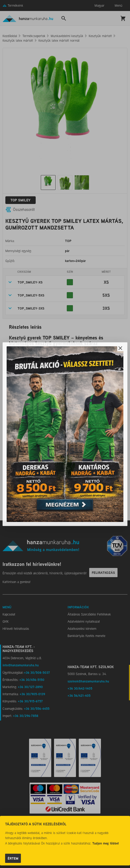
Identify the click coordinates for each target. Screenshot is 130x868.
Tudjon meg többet (106, 843)
